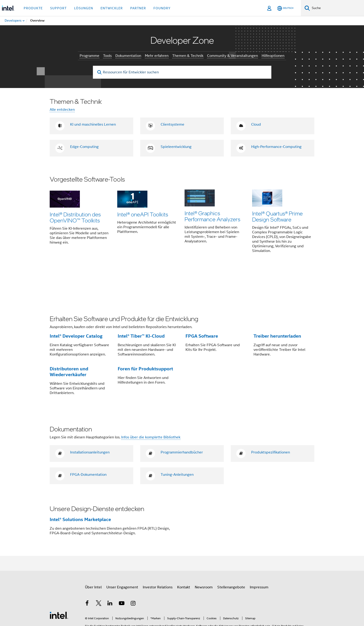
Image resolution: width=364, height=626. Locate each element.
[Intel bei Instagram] (133, 570)
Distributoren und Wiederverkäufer (69, 338)
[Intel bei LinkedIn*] (110, 570)
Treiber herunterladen (277, 302)
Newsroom (204, 554)
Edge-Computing (84, 147)
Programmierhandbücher (182, 419)
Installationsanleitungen (90, 419)
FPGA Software (202, 302)
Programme (89, 56)
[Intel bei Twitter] (99, 570)
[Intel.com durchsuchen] (337, 8)
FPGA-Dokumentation (88, 441)
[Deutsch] (285, 8)
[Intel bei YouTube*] (122, 570)
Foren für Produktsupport (145, 335)
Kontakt (184, 554)
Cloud (256, 124)
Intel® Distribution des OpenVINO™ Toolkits (75, 217)
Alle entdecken (62, 110)
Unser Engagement (122, 554)
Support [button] (58, 8)
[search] (100, 72)
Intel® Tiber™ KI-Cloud (141, 302)
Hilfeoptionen (273, 56)
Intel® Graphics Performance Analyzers (212, 217)
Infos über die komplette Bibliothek (151, 404)
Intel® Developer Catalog (76, 302)
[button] (182, 218)
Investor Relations (158, 554)
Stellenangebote (231, 554)
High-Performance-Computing (276, 147)
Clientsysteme (172, 124)
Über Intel (93, 554)
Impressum (259, 554)
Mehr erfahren (157, 56)
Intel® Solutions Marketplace (80, 486)
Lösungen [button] (84, 8)
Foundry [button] (162, 8)
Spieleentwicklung (176, 147)
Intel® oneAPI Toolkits (143, 214)
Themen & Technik (188, 56)
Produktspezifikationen (271, 419)
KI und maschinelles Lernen (93, 124)
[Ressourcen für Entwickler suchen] (182, 72)
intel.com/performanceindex (141, 599)
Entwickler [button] (112, 8)
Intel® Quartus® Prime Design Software (277, 217)
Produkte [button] (33, 8)
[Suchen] (307, 8)
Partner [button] (138, 8)
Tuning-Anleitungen (177, 441)
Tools (107, 56)
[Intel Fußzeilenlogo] (59, 581)
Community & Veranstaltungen (232, 56)
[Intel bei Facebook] (87, 570)
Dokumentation (128, 56)
